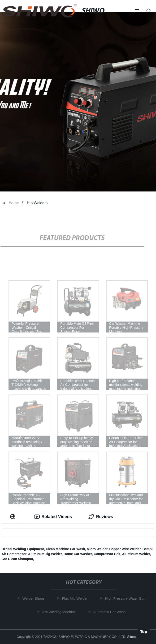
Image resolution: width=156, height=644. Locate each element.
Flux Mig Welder (76, 598)
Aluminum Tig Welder (45, 554)
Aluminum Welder (136, 554)
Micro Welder (97, 549)
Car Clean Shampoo (17, 559)
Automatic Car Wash (110, 612)
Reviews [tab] (101, 517)
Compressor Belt (107, 554)
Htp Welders (37, 203)
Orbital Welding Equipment (23, 549)
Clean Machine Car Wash (65, 549)
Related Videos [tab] (53, 517)
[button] (137, 11)
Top (144, 631)
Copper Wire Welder (125, 549)
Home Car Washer (78, 554)
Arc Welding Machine (60, 612)
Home (14, 203)
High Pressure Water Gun (126, 598)
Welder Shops (34, 598)
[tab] (14, 517)
